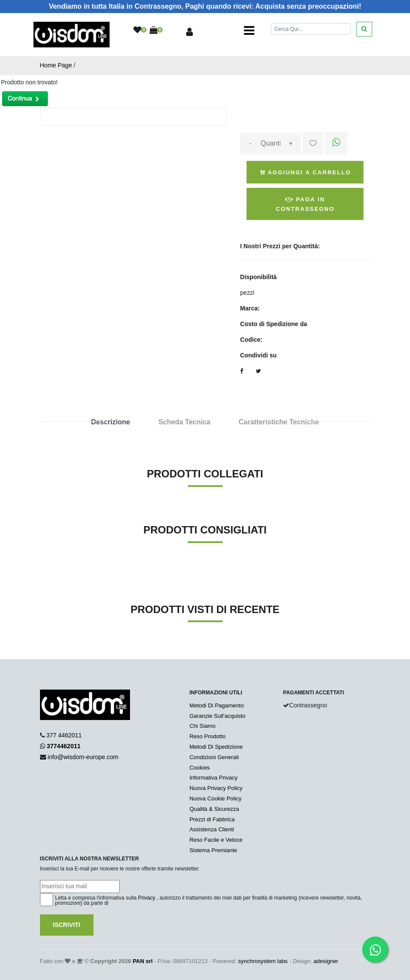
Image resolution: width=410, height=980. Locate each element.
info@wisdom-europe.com (83, 757)
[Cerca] (310, 29)
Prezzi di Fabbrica (212, 819)
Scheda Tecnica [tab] (184, 422)
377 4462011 (64, 735)
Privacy (147, 898)
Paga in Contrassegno (305, 204)
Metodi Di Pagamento (217, 705)
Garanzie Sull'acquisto (218, 716)
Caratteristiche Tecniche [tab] (279, 422)
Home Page (56, 65)
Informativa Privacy (214, 778)
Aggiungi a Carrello (305, 172)
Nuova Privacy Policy (216, 788)
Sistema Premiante (213, 850)
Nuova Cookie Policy (216, 798)
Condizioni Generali (214, 757)
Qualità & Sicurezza (214, 809)
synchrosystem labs (263, 961)
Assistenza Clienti (212, 829)
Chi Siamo (203, 726)
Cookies (200, 768)
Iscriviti (67, 925)
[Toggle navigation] (249, 30)
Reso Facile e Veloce (216, 840)
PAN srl (143, 961)
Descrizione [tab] (110, 422)
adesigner (326, 961)
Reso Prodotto (208, 736)
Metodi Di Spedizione (216, 747)
